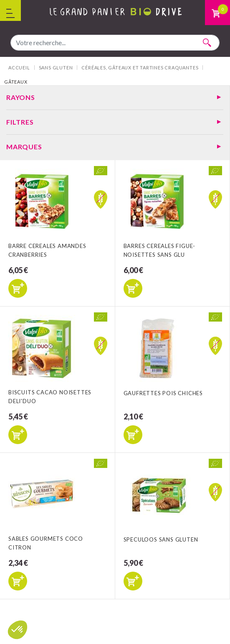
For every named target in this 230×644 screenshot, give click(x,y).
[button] (18, 630)
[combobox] (115, 43)
